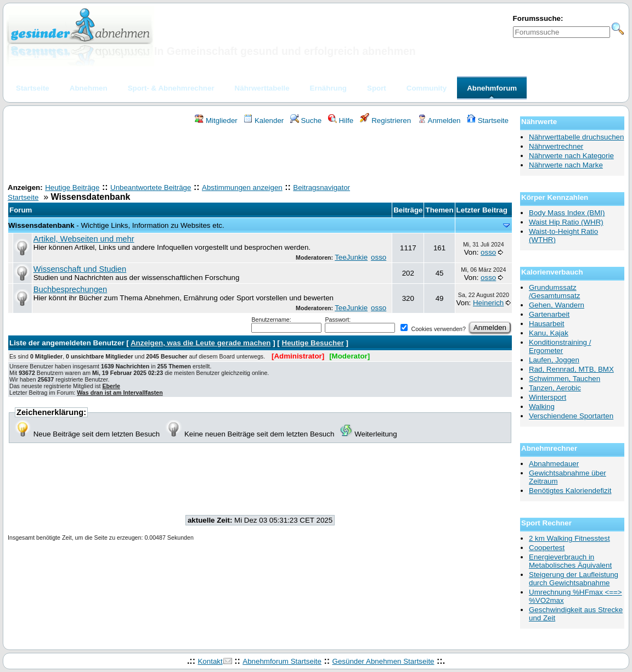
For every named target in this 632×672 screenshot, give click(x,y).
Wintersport (548, 397)
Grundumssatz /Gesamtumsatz (554, 292)
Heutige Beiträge (72, 187)
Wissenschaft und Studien (80, 269)
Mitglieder (216, 121)
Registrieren (386, 121)
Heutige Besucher (313, 343)
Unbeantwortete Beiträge (151, 187)
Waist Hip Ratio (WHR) (566, 222)
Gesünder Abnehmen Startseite (383, 661)
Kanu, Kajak (549, 333)
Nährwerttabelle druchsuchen (576, 137)
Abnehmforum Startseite (282, 661)
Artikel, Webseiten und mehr (84, 239)
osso (379, 257)
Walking (542, 407)
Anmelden (439, 121)
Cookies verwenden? (433, 329)
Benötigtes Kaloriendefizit (570, 491)
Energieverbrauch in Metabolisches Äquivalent (570, 561)
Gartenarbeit (549, 314)
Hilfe (341, 121)
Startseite (488, 121)
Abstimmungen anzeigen (242, 187)
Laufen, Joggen (554, 360)
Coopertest (547, 548)
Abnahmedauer (554, 464)
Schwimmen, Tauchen (565, 379)
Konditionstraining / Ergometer (560, 346)
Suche (306, 121)
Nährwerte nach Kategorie (571, 156)
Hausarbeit (546, 324)
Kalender (264, 121)
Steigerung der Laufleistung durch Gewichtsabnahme (574, 579)
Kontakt (210, 661)
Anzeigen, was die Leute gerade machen (201, 343)
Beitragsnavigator (321, 187)
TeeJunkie (351, 257)
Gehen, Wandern (557, 305)
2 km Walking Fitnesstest (569, 538)
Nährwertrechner (556, 146)
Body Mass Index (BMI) (567, 213)
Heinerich (488, 303)
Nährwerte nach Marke (566, 165)
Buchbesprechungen (70, 289)
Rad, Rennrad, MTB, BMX (571, 369)
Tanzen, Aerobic (555, 388)
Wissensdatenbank (41, 225)
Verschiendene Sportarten (571, 416)
